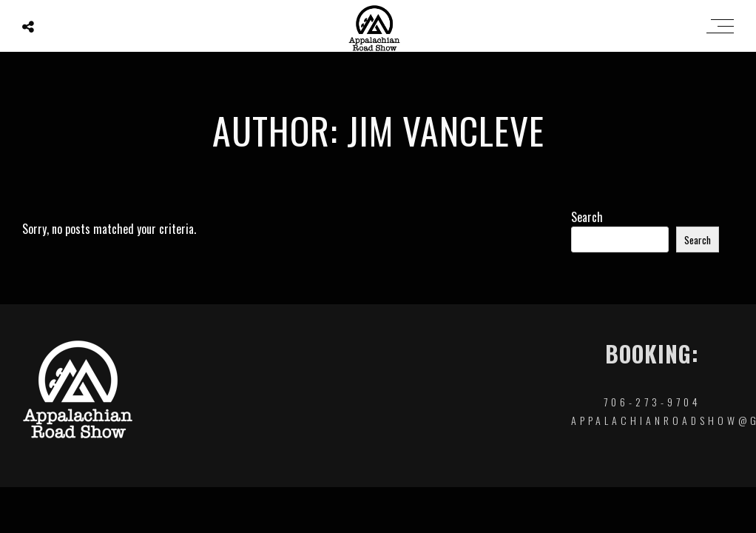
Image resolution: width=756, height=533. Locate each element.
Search (587, 217)
